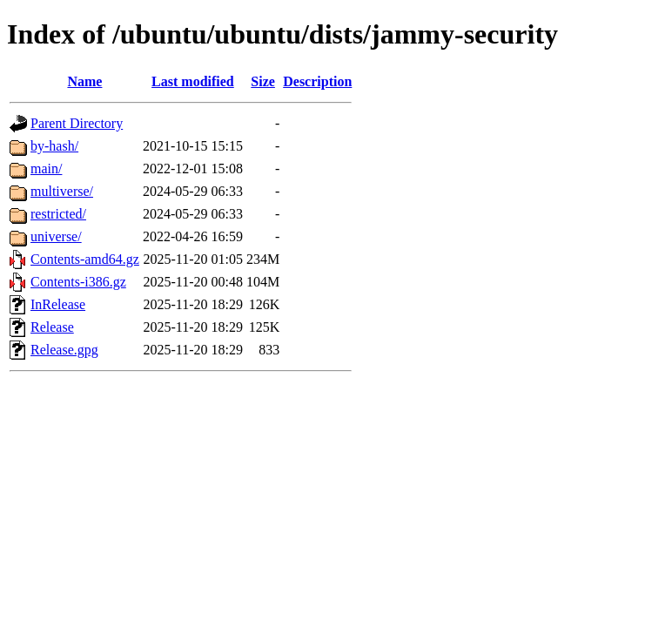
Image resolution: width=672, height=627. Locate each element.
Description (317, 81)
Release (52, 327)
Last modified (193, 81)
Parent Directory (77, 123)
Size (263, 81)
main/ (46, 169)
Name (84, 81)
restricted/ (58, 214)
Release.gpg (64, 350)
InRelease (58, 304)
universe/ (56, 236)
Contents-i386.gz (78, 282)
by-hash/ (54, 146)
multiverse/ (62, 191)
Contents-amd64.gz (85, 259)
